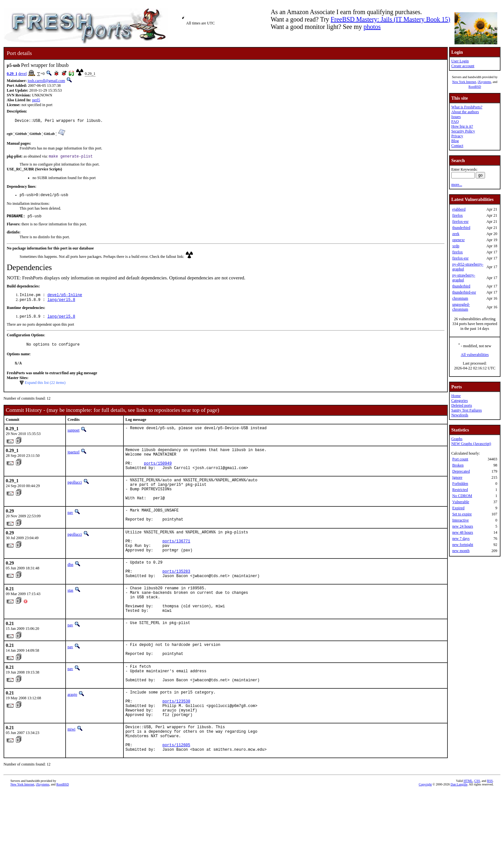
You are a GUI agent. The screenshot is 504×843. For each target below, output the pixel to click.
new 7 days (461, 539)
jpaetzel (73, 459)
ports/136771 (176, 563)
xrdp (456, 246)
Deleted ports (462, 405)
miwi (72, 775)
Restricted (460, 490)
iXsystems (484, 82)
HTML (468, 832)
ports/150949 (158, 474)
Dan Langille (459, 836)
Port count (460, 459)
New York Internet (464, 82)
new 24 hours (463, 526)
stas (70, 618)
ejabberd (459, 209)
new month (461, 551)
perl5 (36, 100)
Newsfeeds (460, 415)
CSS (477, 832)
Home (456, 396)
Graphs (457, 439)
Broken (458, 465)
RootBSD (475, 87)
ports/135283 (176, 598)
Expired (458, 508)
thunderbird (461, 228)
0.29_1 (12, 74)
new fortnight (463, 545)
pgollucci (75, 494)
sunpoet (73, 438)
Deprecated (461, 471)
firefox (458, 215)
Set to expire (462, 514)
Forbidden (460, 484)
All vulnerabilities (475, 355)
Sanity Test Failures (467, 410)
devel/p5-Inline (65, 299)
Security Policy (463, 131)
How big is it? (462, 126)
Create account (463, 66)
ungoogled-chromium (461, 307)
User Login (460, 61)
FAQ (455, 122)
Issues (456, 117)
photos (372, 27)
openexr (459, 240)
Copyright (425, 836)
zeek (456, 234)
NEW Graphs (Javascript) (471, 444)
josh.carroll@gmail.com (46, 81)
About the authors (465, 112)
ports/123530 (176, 744)
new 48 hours (463, 532)
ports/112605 (176, 795)
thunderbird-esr (464, 292)
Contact (457, 146)
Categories (459, 401)
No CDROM (462, 496)
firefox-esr (460, 222)
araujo (72, 734)
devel (22, 74)
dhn (70, 589)
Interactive (460, 520)
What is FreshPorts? (467, 107)
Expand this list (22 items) (45, 390)
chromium (460, 298)
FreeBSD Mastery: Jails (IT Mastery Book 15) (391, 19)
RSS (490, 832)
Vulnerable (461, 502)
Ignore (457, 477)
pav (70, 530)
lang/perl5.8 (61, 304)
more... (457, 185)
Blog (455, 141)
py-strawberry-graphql (464, 278)
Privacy (457, 136)
